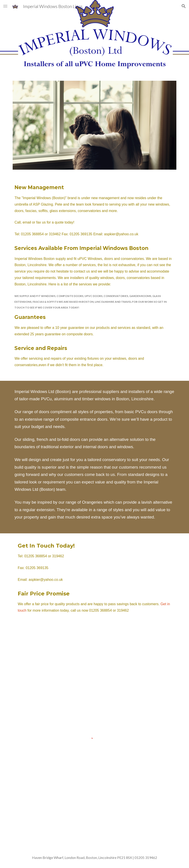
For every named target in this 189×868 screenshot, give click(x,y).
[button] (5, 6)
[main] (94, 278)
